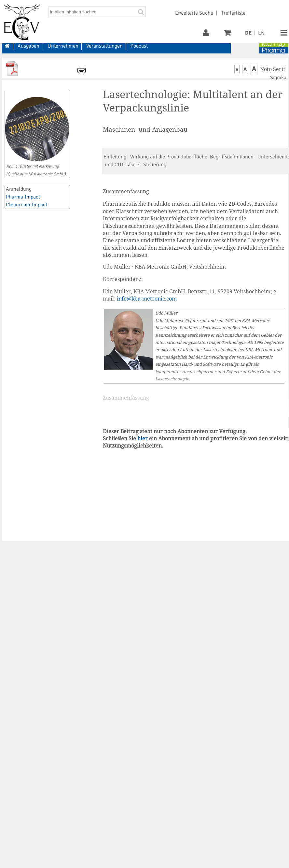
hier (143, 438)
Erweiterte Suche (194, 13)
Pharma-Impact (23, 197)
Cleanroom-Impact (27, 205)
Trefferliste (233, 13)
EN (261, 33)
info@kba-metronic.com (147, 299)
